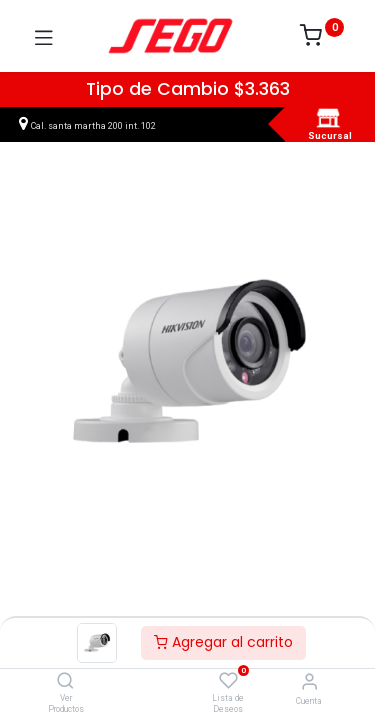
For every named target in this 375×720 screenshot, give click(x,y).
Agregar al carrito (223, 642)
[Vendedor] (309, 681)
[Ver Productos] (65, 682)
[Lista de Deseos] (228, 681)
